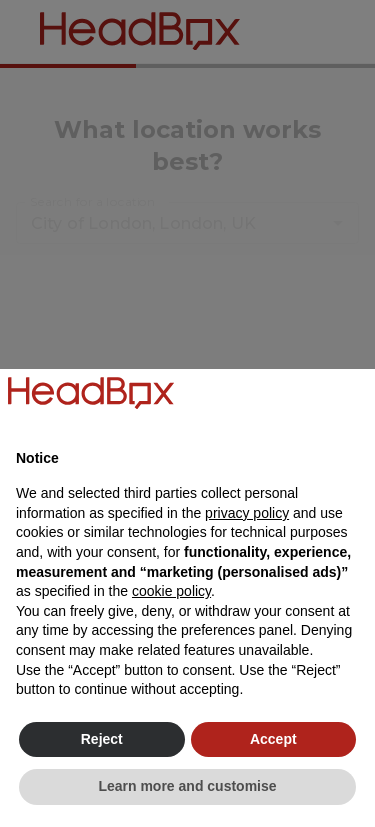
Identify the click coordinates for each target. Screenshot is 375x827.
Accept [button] (273, 739)
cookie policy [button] (171, 591)
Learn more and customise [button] (187, 786)
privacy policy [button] (247, 513)
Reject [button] (102, 739)
